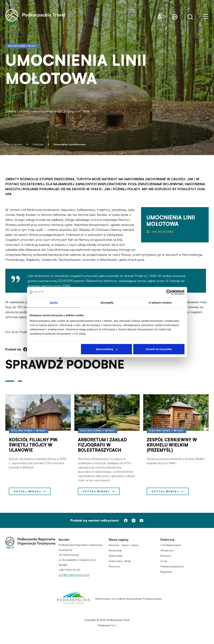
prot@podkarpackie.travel (74, 575)
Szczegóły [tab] (107, 302)
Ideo (114, 625)
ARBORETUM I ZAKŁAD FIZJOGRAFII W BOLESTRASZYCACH (102, 445)
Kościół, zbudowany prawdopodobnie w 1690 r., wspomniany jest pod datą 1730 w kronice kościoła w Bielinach (38, 463)
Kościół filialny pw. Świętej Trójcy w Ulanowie (34, 445)
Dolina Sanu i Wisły (29, 431)
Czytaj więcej (30, 491)
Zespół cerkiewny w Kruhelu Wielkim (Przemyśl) (172, 445)
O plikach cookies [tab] (160, 302)
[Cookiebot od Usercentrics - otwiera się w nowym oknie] (169, 292)
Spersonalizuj (107, 349)
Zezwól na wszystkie (159, 349)
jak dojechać (163, 232)
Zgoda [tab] (54, 302)
